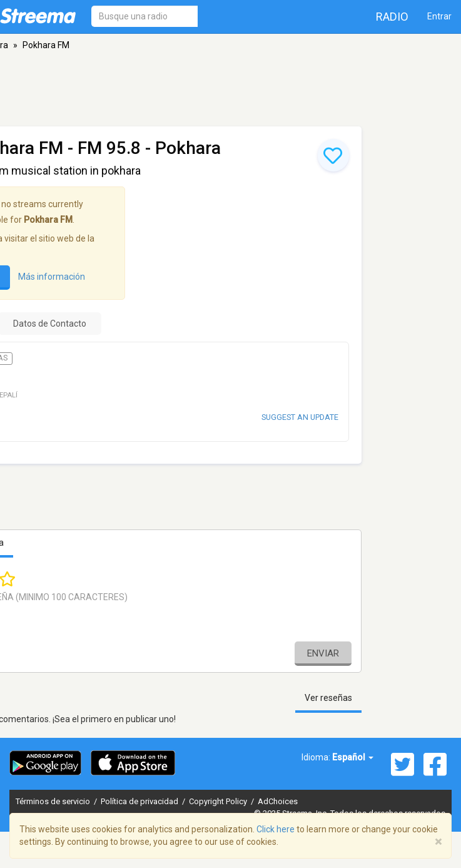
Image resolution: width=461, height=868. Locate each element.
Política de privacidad (140, 801)
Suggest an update (300, 417)
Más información (52, 277)
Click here (276, 829)
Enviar (323, 653)
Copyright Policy (219, 801)
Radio (392, 17)
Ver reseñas (328, 698)
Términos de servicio (54, 801)
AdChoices (278, 801)
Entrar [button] (439, 16)
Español (353, 757)
